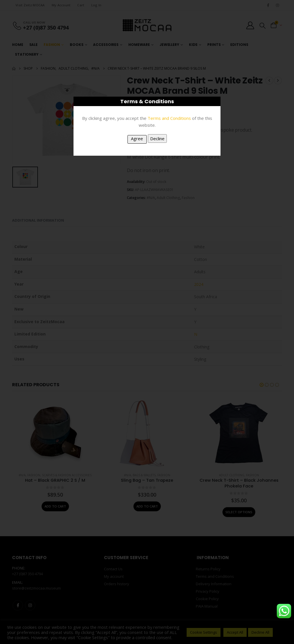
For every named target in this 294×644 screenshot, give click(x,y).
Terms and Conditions (169, 118)
